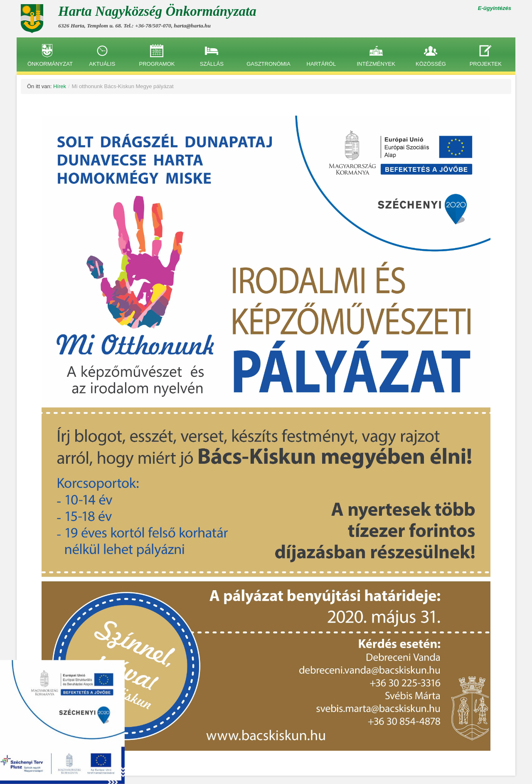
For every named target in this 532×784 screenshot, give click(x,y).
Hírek (60, 86)
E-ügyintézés (495, 8)
